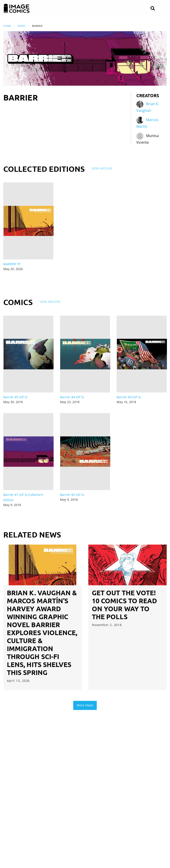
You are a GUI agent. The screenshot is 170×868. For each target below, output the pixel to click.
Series (22, 26)
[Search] (153, 9)
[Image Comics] (17, 8)
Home (7, 26)
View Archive (102, 168)
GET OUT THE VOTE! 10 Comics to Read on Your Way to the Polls (124, 605)
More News (85, 705)
